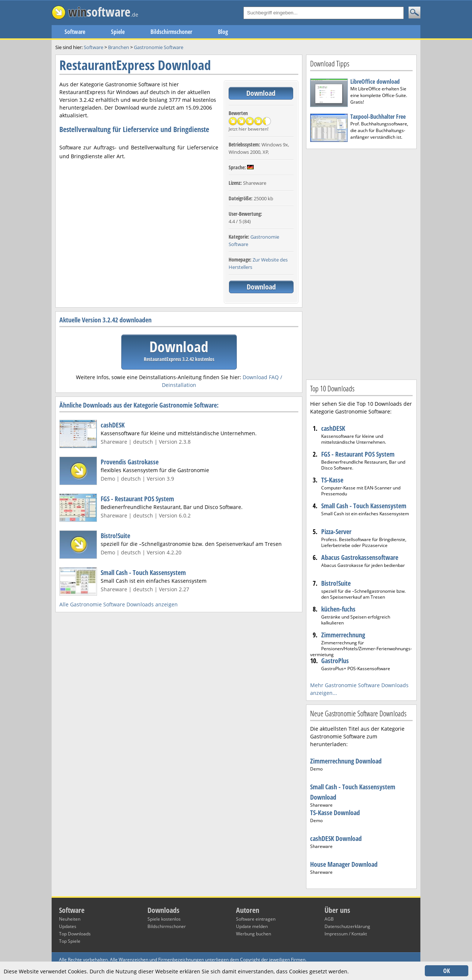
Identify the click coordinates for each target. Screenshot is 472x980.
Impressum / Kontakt (346, 934)
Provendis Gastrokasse (130, 462)
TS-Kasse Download (335, 813)
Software (75, 32)
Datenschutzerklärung (347, 926)
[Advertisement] (361, 263)
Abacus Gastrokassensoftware (360, 557)
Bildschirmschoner (171, 32)
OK (447, 971)
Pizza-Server (336, 531)
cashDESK (113, 425)
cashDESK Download (336, 838)
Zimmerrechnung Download (346, 761)
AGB (329, 919)
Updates (68, 926)
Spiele (118, 32)
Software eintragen (256, 919)
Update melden (252, 926)
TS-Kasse (332, 480)
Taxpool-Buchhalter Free (378, 117)
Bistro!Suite (115, 536)
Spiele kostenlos (164, 919)
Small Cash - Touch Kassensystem (143, 572)
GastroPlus (335, 661)
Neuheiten (70, 919)
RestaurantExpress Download (135, 65)
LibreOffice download (375, 82)
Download (261, 93)
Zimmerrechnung (343, 635)
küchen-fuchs (338, 609)
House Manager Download (344, 864)
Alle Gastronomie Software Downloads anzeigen (119, 604)
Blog (223, 32)
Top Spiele (70, 941)
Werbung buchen (254, 934)
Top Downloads (75, 934)
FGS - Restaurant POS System (137, 499)
